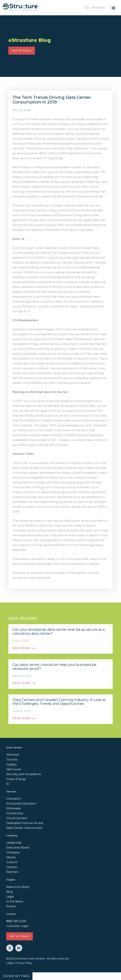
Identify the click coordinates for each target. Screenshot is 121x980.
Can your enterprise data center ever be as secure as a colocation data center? (59, 632)
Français (94, 8)
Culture (12, 862)
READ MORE (24, 648)
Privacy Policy (24, 963)
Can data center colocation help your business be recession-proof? (54, 667)
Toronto (12, 760)
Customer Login (17, 926)
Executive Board (18, 848)
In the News (15, 901)
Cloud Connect (17, 818)
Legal (10, 897)
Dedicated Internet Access (25, 823)
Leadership (14, 843)
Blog (10, 892)
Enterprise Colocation (21, 804)
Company (13, 852)
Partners (12, 872)
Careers (12, 867)
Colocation (14, 799)
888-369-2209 (16, 921)
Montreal (13, 755)
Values (11, 857)
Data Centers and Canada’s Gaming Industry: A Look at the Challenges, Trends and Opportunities (59, 702)
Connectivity (15, 813)
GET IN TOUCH (22, 51)
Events (11, 906)
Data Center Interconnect (24, 828)
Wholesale (14, 808)
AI (8, 784)
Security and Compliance (24, 774)
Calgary (12, 764)
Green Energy (16, 779)
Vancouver (14, 769)
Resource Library (18, 887)
